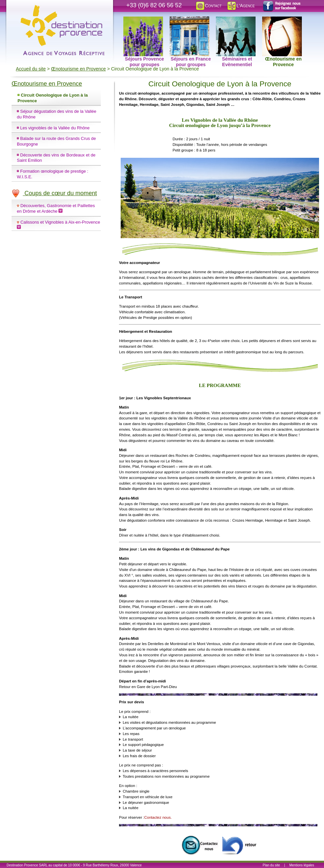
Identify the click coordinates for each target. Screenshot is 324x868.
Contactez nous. (158, 817)
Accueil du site (31, 69)
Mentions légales (302, 865)
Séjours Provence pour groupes (144, 20)
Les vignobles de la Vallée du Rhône (55, 128)
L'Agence (241, 6)
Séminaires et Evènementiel (236, 20)
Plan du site (271, 865)
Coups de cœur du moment (54, 193)
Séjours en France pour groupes (190, 20)
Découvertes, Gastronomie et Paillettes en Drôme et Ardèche (56, 208)
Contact (208, 6)
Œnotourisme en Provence (282, 20)
